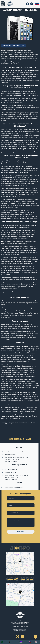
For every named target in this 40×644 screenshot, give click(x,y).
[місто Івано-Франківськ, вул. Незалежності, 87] (20, 596)
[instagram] (27, 4)
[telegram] (32, 4)
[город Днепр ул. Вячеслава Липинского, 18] (20, 564)
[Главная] (10, 4)
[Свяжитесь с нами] (35, 637)
